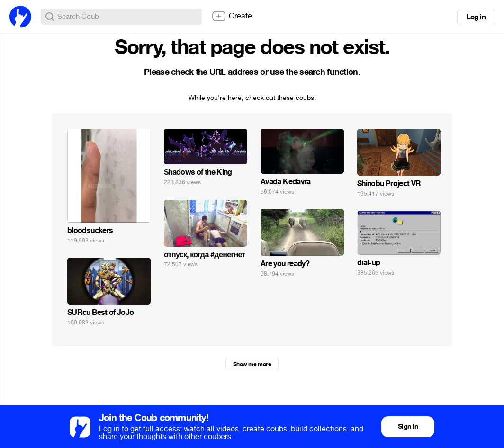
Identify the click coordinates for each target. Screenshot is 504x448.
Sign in (408, 426)
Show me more (252, 364)
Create (232, 16)
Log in (476, 17)
